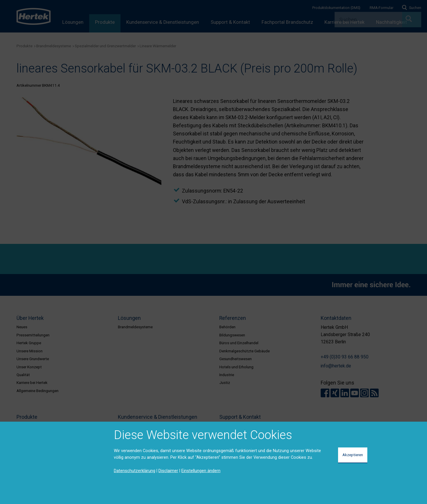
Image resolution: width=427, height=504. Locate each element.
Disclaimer (168, 471)
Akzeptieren (353, 455)
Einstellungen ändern (201, 471)
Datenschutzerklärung (135, 471)
